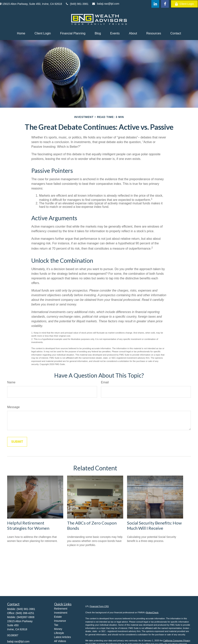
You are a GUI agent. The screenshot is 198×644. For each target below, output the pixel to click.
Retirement (61, 609)
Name (11, 382)
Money (58, 629)
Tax (56, 625)
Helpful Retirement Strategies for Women (28, 525)
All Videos (60, 641)
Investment (61, 613)
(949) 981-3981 (77, 4)
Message (13, 407)
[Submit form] (17, 442)
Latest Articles (63, 637)
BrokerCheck (152, 612)
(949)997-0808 (26, 617)
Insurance (60, 621)
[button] (21, 33)
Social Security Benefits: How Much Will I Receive (154, 525)
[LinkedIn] (155, 4)
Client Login (184, 4)
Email (105, 382)
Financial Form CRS (99, 606)
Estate (58, 617)
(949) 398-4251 (25, 613)
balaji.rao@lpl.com (106, 4)
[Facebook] (165, 4)
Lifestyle (59, 633)
